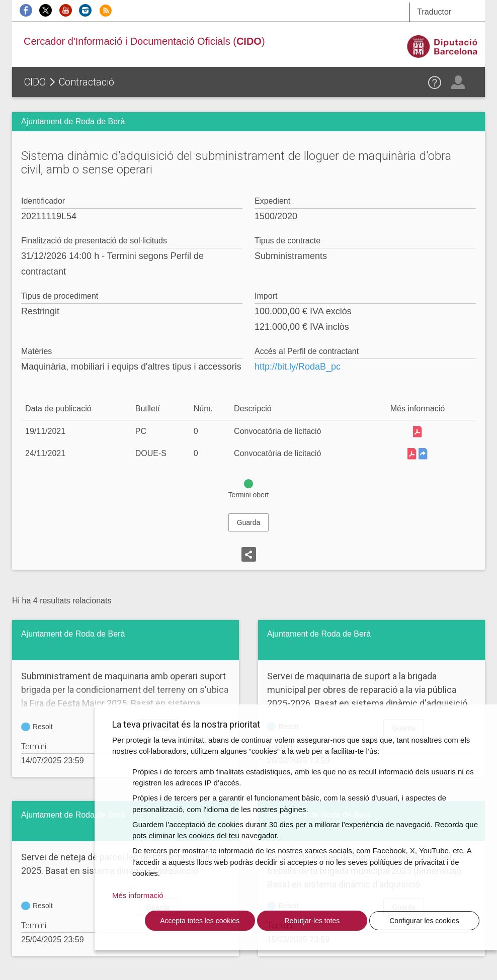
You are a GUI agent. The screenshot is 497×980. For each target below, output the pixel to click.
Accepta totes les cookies (200, 921)
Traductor (434, 12)
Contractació (87, 82)
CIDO (35, 82)
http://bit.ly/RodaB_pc (298, 367)
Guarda (249, 522)
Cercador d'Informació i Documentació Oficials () (144, 41)
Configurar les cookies (424, 921)
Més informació (138, 895)
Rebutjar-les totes (312, 921)
